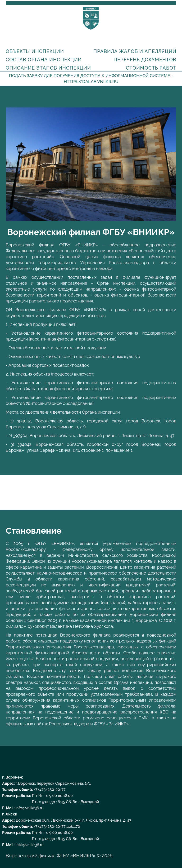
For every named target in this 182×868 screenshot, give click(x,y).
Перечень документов (145, 60)
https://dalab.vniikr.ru (91, 82)
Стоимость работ (151, 68)
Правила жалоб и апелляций (135, 51)
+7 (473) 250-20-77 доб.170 (57, 826)
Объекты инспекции (35, 51)
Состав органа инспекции (44, 60)
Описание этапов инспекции (48, 68)
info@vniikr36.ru (29, 808)
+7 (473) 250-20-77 (50, 790)
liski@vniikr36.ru (29, 845)
